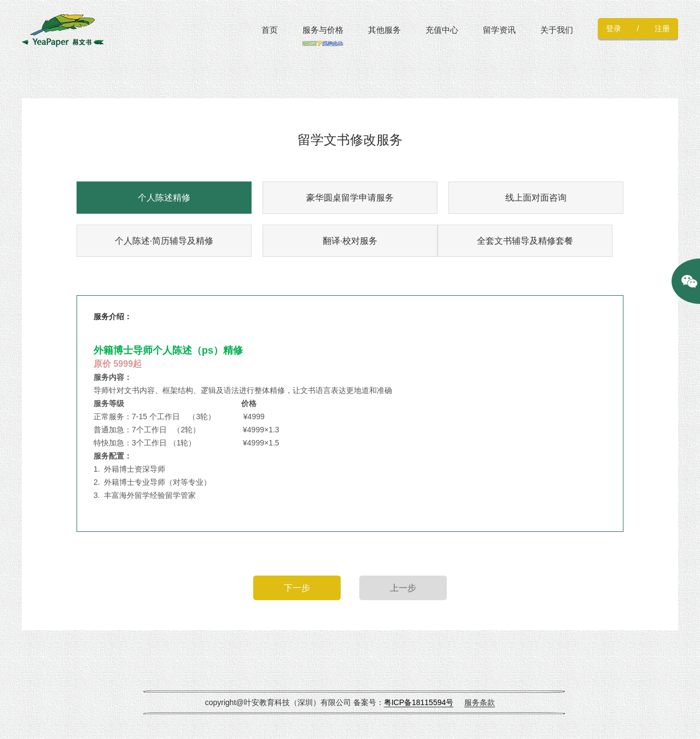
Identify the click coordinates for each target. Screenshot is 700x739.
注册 (662, 28)
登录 (614, 28)
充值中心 (442, 30)
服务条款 (480, 702)
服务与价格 (323, 30)
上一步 (403, 588)
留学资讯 (499, 30)
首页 (270, 30)
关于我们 (557, 30)
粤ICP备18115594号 (419, 702)
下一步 (297, 588)
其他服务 (384, 30)
